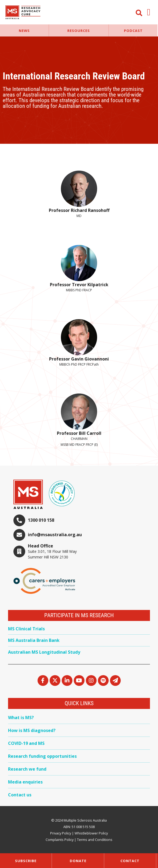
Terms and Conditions (95, 840)
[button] (149, 12)
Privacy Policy (61, 833)
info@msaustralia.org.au (55, 535)
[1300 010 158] (19, 520)
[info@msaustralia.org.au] (19, 535)
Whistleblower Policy (91, 833)
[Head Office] (19, 551)
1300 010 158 (41, 520)
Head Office (41, 546)
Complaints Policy (60, 840)
